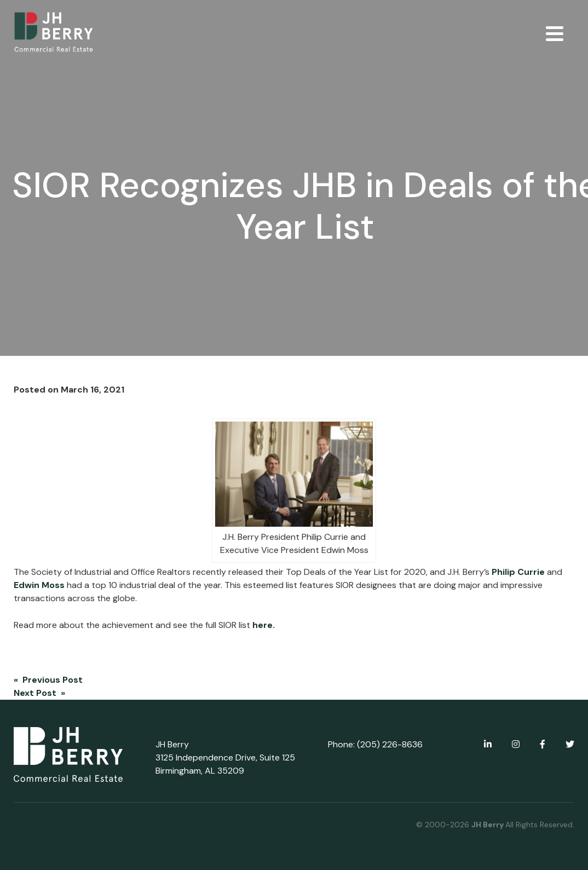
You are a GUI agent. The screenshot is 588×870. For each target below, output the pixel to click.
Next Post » (39, 693)
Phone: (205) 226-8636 (375, 744)
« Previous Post (48, 680)
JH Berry (488, 825)
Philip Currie (518, 572)
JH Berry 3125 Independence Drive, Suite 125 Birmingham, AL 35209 (225, 757)
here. (265, 625)
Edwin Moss (39, 585)
